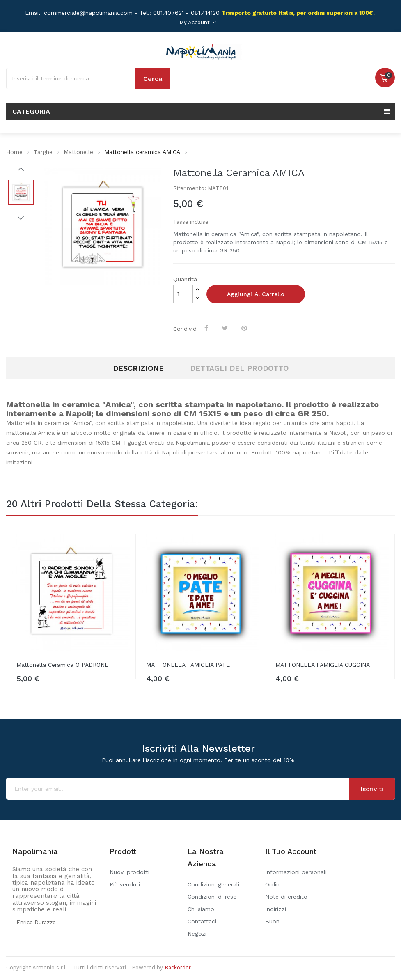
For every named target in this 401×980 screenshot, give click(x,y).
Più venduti (125, 884)
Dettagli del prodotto (239, 368)
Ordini (273, 884)
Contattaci (202, 921)
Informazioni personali (296, 872)
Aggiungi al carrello (256, 294)
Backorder (178, 967)
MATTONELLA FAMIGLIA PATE (188, 665)
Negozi (197, 934)
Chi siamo (201, 909)
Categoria (31, 111)
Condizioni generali (213, 884)
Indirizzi (276, 909)
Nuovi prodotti (129, 872)
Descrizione (138, 368)
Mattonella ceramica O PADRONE (62, 665)
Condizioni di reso (212, 897)
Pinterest (245, 328)
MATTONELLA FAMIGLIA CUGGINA (323, 665)
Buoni (273, 921)
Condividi (207, 328)
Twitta (226, 328)
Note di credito (286, 897)
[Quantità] (183, 294)
